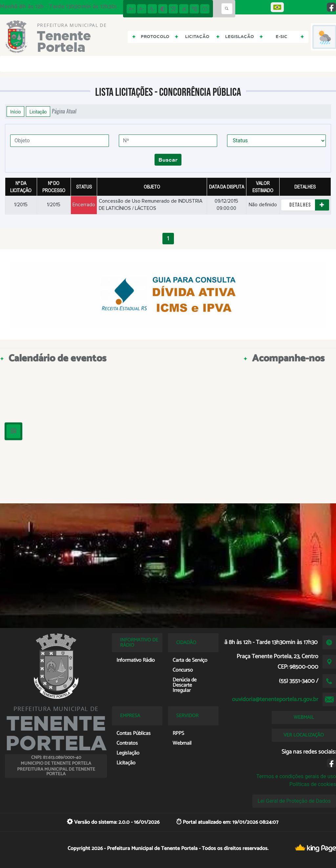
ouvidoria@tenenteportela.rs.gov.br (275, 699)
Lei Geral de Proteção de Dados (294, 801)
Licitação (38, 111)
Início (15, 111)
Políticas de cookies (313, 784)
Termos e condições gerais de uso (296, 776)
